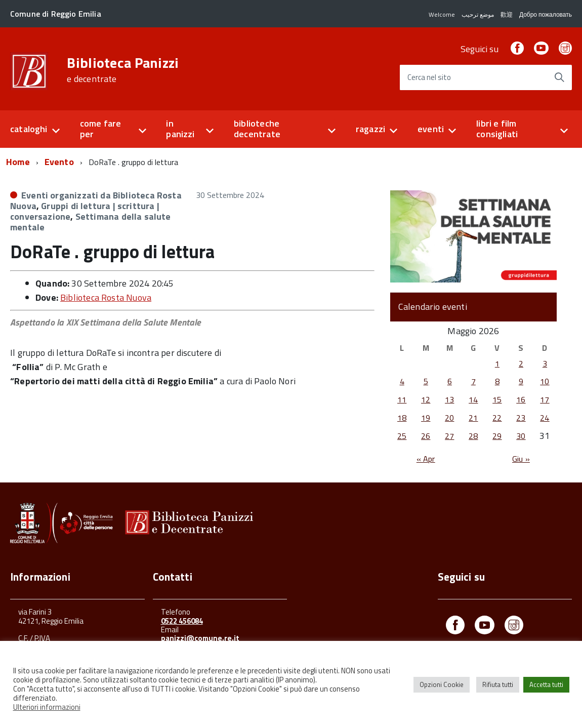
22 (497, 418)
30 (521, 436)
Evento (59, 162)
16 (521, 399)
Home (18, 162)
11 (402, 399)
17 (545, 399)
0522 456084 (182, 621)
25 (402, 436)
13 (449, 399)
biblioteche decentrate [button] (257, 129)
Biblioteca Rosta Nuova (106, 297)
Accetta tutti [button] (546, 684)
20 (449, 418)
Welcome (442, 14)
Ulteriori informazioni (47, 707)
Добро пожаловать (546, 14)
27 (449, 436)
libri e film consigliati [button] (497, 129)
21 (473, 418)
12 (426, 399)
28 (473, 436)
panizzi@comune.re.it (200, 638)
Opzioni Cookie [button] (442, 684)
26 (426, 436)
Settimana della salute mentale (91, 222)
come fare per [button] (101, 129)
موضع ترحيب (478, 14)
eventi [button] (431, 129)
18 (402, 418)
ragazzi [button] (370, 129)
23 (521, 418)
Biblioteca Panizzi (123, 70)
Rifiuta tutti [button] (498, 684)
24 (545, 418)
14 (473, 399)
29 (497, 436)
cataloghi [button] (29, 129)
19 (426, 418)
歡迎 (507, 14)
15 (497, 399)
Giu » (521, 459)
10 (545, 381)
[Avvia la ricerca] (559, 77)
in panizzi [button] (180, 129)
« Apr (426, 459)
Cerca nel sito (429, 78)
